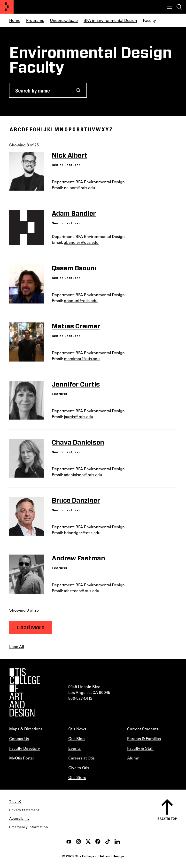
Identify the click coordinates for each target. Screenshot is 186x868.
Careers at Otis (81, 758)
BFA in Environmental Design (110, 20)
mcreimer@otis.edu (82, 358)
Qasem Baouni (74, 268)
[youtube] (69, 842)
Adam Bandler (74, 214)
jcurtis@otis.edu (79, 417)
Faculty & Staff (140, 748)
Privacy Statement (24, 810)
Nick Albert (70, 156)
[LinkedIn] (117, 842)
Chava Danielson (78, 443)
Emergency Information (29, 827)
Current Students (143, 729)
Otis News (77, 729)
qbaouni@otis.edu (81, 300)
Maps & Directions (26, 729)
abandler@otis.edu (81, 242)
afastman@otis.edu (82, 591)
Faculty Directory (25, 748)
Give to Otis (79, 768)
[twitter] (88, 842)
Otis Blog (77, 738)
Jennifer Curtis (76, 385)
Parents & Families (144, 738)
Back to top (167, 819)
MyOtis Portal (21, 758)
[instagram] (78, 842)
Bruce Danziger (76, 501)
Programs (35, 20)
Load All (17, 646)
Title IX (15, 801)
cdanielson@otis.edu (83, 475)
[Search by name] (40, 90)
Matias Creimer (76, 326)
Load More (31, 628)
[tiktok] (108, 842)
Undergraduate (64, 20)
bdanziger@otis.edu (82, 533)
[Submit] (78, 90)
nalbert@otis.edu (80, 188)
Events (74, 748)
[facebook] (98, 842)
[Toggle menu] (170, 7)
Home (15, 20)
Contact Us (19, 738)
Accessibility (19, 818)
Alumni (134, 758)
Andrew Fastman (78, 558)
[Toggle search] (179, 7)
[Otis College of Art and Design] (7, 7)
